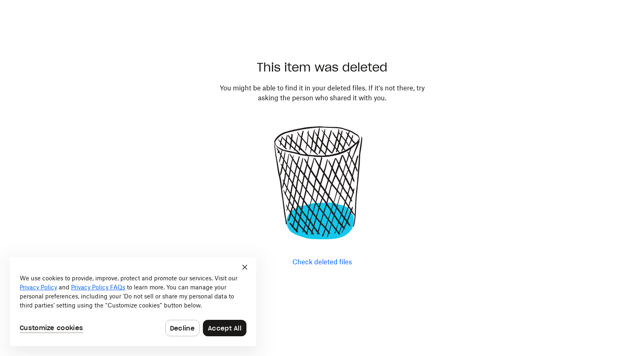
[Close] (245, 267)
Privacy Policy (38, 287)
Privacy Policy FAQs (98, 287)
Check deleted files (322, 262)
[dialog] (133, 302)
